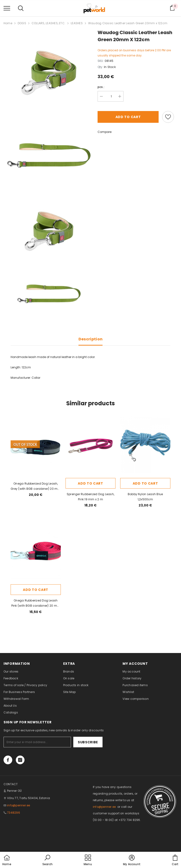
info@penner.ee (19, 805)
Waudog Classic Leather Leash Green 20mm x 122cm (128, 23)
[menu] (7, 8)
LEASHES (77, 23)
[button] (47, 860)
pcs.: (101, 87)
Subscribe (88, 742)
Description (91, 339)
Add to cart (128, 117)
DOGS (22, 23)
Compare (105, 132)
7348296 (14, 813)
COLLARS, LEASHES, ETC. (48, 23)
